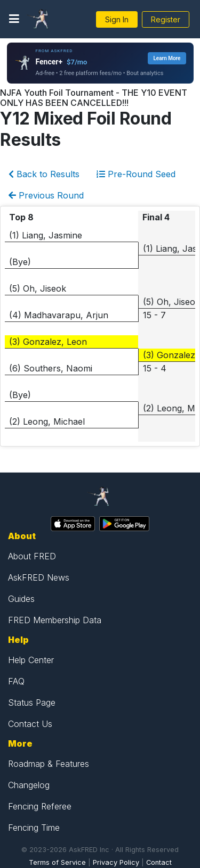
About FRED (32, 556)
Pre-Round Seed (136, 174)
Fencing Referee (40, 806)
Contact (159, 862)
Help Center (31, 660)
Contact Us (30, 724)
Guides (21, 599)
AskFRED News (39, 577)
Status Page (32, 702)
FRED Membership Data (55, 620)
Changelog (29, 785)
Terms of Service (57, 862)
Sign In (117, 19)
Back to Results (44, 174)
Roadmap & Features (49, 764)
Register (166, 19)
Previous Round (46, 195)
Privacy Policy (116, 862)
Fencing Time (34, 828)
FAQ (16, 681)
